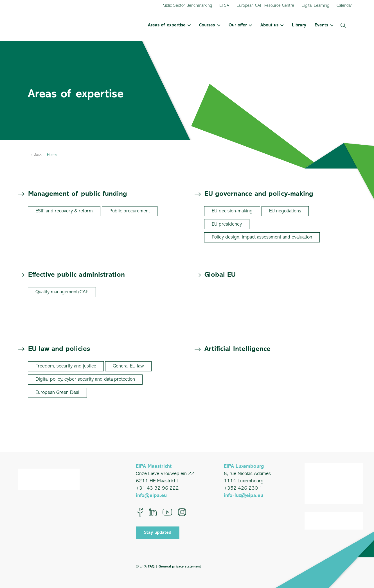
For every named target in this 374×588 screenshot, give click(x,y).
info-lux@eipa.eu (244, 496)
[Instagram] (182, 512)
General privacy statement (180, 567)
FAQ (151, 567)
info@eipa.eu (151, 496)
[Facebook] (140, 512)
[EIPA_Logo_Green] (47, 25)
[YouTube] (167, 512)
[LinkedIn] (153, 512)
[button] (188, 25)
